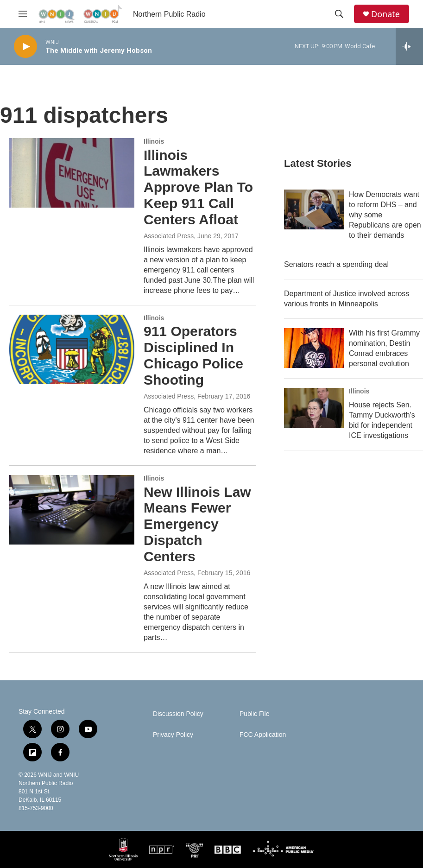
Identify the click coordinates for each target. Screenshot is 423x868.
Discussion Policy (178, 714)
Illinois (154, 141)
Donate (385, 14)
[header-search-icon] (339, 14)
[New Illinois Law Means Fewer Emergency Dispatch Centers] (72, 510)
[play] (25, 47)
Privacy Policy (173, 735)
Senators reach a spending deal (336, 264)
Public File (255, 714)
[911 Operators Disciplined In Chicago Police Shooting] (72, 349)
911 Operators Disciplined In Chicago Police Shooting (193, 355)
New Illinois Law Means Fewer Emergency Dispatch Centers (197, 524)
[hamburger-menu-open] (23, 14)
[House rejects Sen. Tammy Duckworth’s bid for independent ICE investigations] (314, 408)
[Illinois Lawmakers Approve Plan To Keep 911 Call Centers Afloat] (72, 173)
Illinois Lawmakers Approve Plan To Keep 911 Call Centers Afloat (198, 187)
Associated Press (169, 236)
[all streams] (409, 46)
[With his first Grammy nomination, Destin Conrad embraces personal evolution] (314, 348)
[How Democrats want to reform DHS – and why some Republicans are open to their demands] (314, 209)
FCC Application (263, 735)
